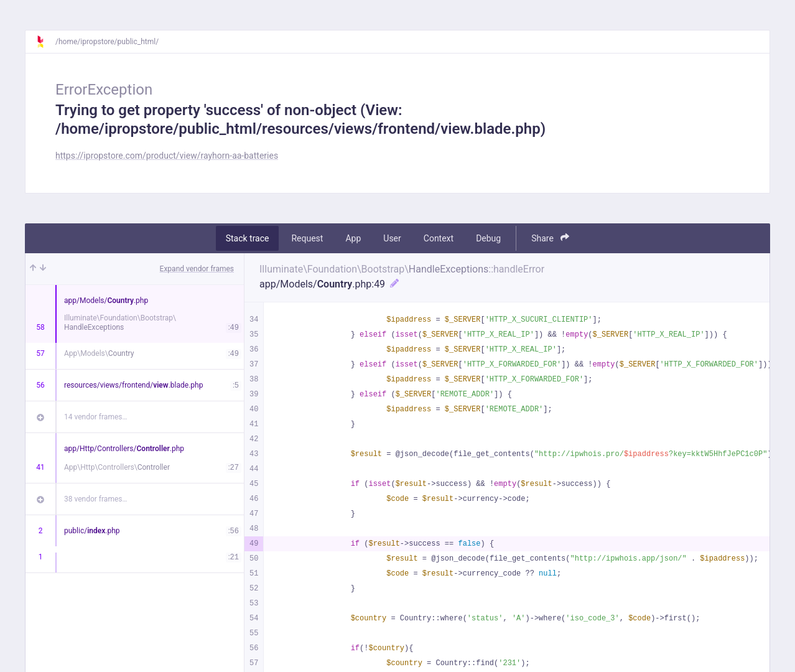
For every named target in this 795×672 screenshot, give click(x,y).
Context (439, 238)
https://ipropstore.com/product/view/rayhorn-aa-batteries (167, 156)
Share (550, 238)
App (353, 238)
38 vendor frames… (95, 499)
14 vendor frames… (95, 417)
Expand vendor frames (197, 269)
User (392, 238)
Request (307, 238)
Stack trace (248, 238)
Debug (488, 238)
